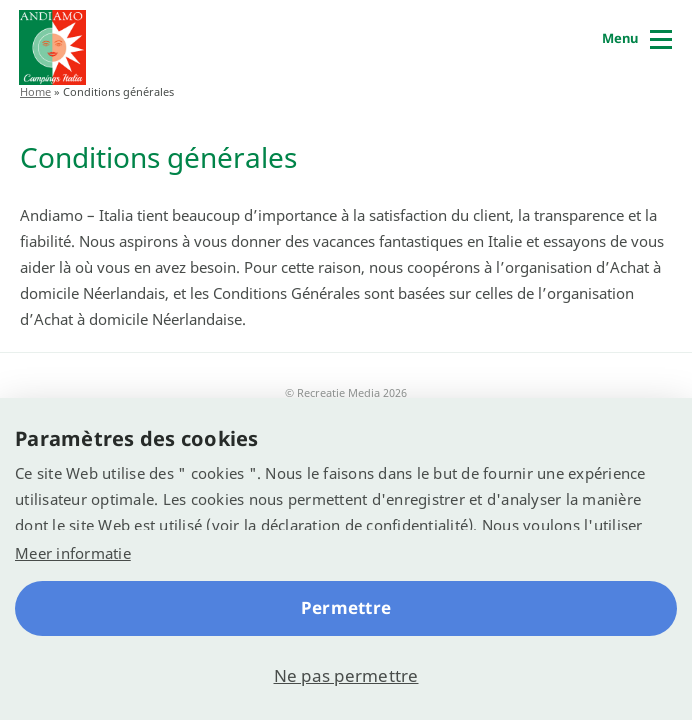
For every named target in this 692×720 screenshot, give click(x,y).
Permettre (346, 607)
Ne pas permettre (346, 675)
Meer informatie (73, 553)
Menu (620, 38)
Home (35, 91)
